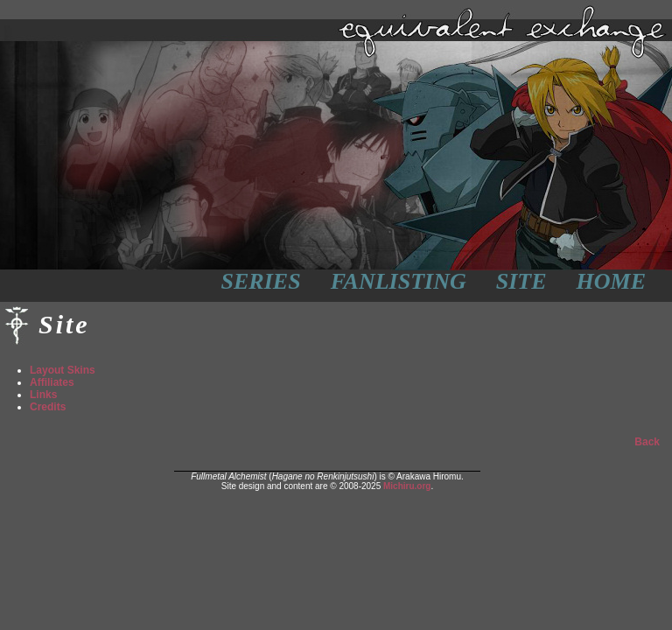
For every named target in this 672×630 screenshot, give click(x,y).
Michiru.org (407, 486)
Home (611, 281)
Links (43, 395)
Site (521, 281)
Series (261, 281)
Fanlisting (399, 281)
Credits (48, 407)
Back (647, 442)
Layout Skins (63, 370)
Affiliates (52, 382)
